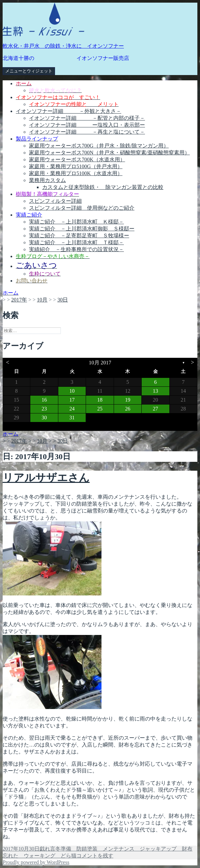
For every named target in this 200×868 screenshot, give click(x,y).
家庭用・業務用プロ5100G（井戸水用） (76, 166)
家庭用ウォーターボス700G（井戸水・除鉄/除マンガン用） (99, 146)
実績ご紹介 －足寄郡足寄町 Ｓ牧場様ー (79, 236)
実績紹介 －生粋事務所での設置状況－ (76, 249)
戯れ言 (47, 849)
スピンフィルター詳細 (55, 201)
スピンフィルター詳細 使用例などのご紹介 (82, 208)
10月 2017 (100, 363)
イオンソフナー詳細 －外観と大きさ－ (69, 111)
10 (72, 391)
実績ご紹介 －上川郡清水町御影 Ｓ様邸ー (82, 229)
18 (100, 400)
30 (44, 418)
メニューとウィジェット (29, 71)
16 (44, 400)
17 (72, 400)
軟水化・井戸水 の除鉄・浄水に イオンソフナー (63, 46)
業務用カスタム (47, 180)
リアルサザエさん (46, 478)
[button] (43, 19)
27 (156, 409)
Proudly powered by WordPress (36, 862)
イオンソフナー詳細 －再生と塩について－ (87, 132)
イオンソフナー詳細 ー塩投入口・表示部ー (87, 125)
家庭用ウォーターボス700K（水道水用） (77, 159)
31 (72, 418)
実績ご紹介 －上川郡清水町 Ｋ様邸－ (76, 222)
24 (72, 409)
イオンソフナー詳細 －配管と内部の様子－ (87, 118)
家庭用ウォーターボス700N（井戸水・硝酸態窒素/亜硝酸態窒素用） (109, 153)
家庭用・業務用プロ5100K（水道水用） (76, 173)
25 (100, 409)
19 (128, 400)
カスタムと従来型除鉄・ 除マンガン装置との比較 (103, 187)
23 (44, 409)
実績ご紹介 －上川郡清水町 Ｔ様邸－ (76, 242)
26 (128, 409)
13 (156, 391)
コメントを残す (95, 856)
